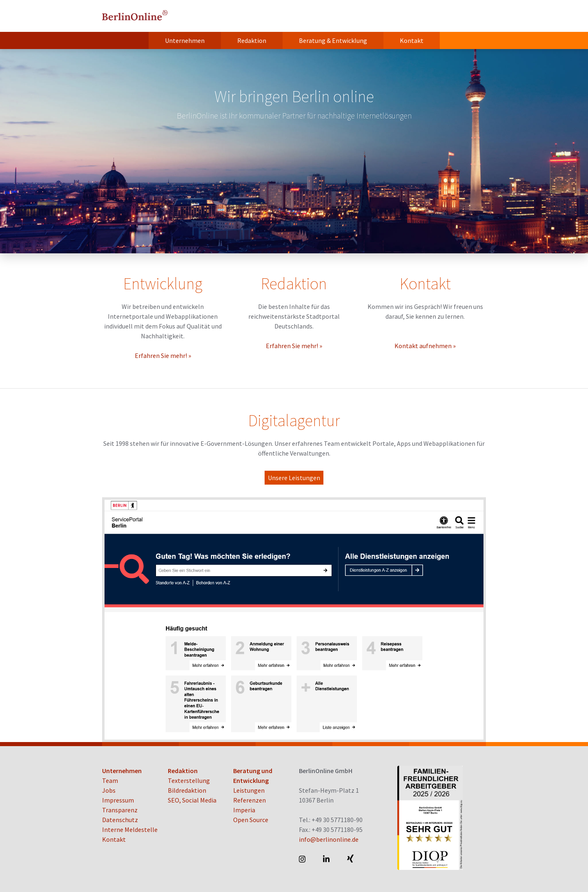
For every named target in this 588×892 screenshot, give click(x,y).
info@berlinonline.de (329, 839)
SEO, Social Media (192, 800)
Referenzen (249, 800)
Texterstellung (189, 780)
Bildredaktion (187, 790)
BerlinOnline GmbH (135, 16)
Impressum (118, 800)
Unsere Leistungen (294, 478)
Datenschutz (120, 820)
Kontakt (412, 40)
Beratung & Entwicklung (333, 40)
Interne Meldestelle (130, 829)
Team (110, 780)
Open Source (251, 820)
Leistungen (249, 790)
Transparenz (120, 810)
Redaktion (252, 40)
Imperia (244, 810)
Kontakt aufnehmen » (425, 346)
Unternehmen (185, 40)
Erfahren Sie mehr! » (163, 355)
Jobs (109, 790)
